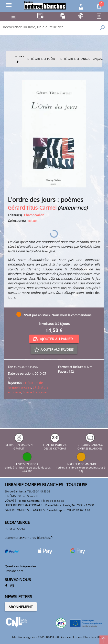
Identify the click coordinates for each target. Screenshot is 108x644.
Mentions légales (24, 637)
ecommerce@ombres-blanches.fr (29, 538)
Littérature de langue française (25, 385)
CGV (41, 637)
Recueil (33, 221)
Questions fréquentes (20, 566)
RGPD (50, 637)
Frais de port (14, 571)
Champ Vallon (34, 215)
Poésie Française (34, 392)
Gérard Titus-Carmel (32, 208)
